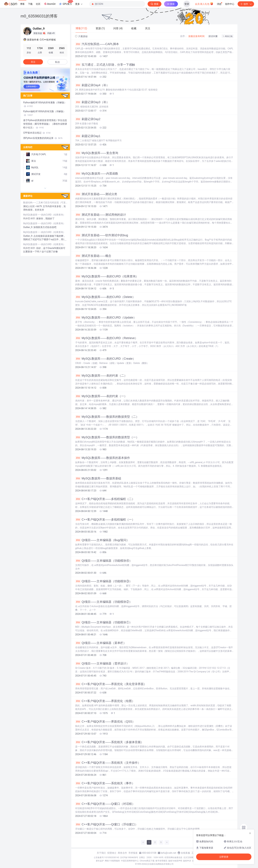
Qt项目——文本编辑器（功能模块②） (104, 602)
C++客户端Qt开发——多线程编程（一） (105, 520)
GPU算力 (66, 3)
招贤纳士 (112, 853)
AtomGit (50, 4)
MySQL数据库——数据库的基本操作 (103, 458)
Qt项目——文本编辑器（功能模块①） (104, 622)
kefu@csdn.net (169, 853)
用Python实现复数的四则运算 (43, 138)
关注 (33, 62)
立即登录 (224, 857)
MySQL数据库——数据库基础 (98, 478)
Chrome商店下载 (147, 861)
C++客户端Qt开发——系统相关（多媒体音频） (109, 742)
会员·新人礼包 (204, 4)
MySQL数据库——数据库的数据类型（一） (107, 437)
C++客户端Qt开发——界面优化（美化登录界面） (111, 684)
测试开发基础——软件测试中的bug (102, 235)
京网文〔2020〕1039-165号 (151, 857)
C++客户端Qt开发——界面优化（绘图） (105, 701)
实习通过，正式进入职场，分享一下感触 (105, 65)
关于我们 (101, 853)
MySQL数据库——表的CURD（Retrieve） (106, 338)
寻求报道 (133, 853)
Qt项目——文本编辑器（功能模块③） (104, 581)
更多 (79, 4)
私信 (57, 62)
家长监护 (100, 861)
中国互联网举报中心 (130, 861)
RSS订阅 (228, 36)
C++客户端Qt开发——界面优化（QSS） (105, 722)
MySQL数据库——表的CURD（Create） (105, 359)
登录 (187, 4)
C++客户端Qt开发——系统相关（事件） (105, 783)
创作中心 (230, 4)
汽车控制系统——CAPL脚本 (97, 44)
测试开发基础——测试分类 (96, 194)
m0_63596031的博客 (39, 16)
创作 (246, 4)
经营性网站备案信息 (173, 857)
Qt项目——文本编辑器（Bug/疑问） (102, 540)
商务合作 (122, 853)
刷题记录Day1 (88, 136)
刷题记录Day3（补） (92, 102)
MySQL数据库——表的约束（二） (101, 376)
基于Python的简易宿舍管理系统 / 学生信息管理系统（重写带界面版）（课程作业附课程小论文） (45, 124)
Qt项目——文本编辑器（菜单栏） (101, 643)
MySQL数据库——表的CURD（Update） (106, 318)
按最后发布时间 (196, 36)
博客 (22, 4)
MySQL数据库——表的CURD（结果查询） (107, 276)
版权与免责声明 (175, 861)
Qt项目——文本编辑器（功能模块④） (104, 561)
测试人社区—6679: (33, 206)
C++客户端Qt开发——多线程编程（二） (105, 499)
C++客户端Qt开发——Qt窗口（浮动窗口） (107, 824)
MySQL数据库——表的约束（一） (101, 396)
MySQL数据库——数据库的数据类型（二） (107, 417)
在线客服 (185, 853)
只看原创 (81, 36)
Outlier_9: (28, 227)
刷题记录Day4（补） (92, 85)
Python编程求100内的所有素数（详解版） (45, 104)
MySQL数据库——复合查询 (97, 153)
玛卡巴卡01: (30, 218)
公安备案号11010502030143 (106, 857)
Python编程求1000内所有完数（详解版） (44, 113)
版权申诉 (187, 861)
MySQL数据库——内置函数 (97, 174)
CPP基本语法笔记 (37, 133)
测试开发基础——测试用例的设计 (101, 215)
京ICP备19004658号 (129, 857)
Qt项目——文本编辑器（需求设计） (102, 664)
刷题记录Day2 (88, 119)
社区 (38, 4)
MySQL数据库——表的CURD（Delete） (105, 297)
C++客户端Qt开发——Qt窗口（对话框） (105, 804)
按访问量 (213, 36)
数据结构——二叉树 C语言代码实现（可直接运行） (45, 203)
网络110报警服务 (112, 861)
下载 (30, 4)
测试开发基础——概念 (93, 256)
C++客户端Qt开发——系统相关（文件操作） (108, 763)
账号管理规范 (161, 861)
